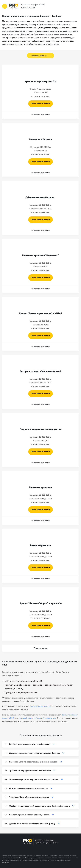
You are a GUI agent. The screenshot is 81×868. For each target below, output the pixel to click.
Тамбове (57, 16)
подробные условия (40, 104)
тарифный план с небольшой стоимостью (37, 718)
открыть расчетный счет (41, 706)
